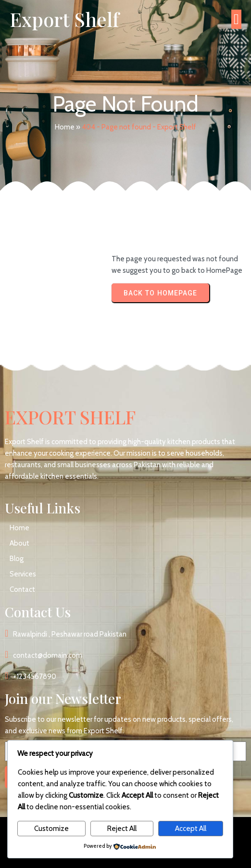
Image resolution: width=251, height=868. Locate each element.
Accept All (191, 829)
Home (65, 127)
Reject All (122, 829)
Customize (51, 829)
